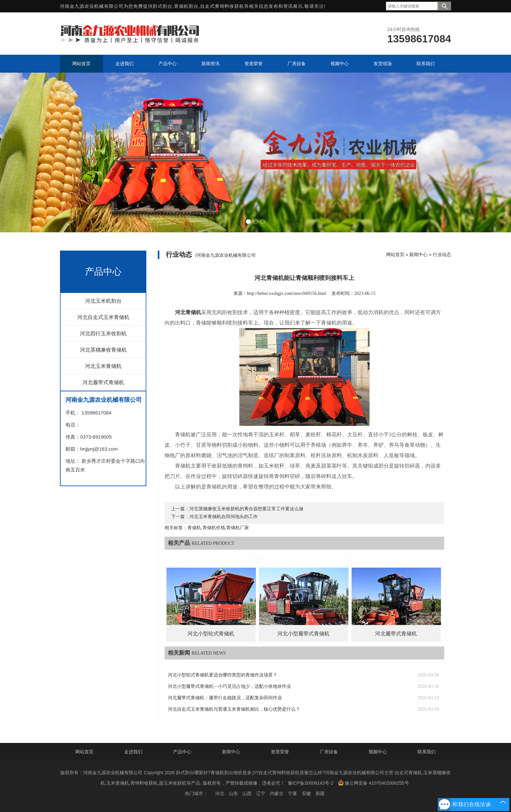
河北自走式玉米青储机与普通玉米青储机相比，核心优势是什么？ (234, 709)
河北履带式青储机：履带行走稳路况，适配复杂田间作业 (225, 698)
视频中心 (378, 752)
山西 (247, 793)
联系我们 (427, 752)
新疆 (320, 793)
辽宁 (261, 793)
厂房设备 (329, 752)
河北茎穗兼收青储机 (103, 350)
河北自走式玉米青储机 (103, 317)
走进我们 (133, 752)
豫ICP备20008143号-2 (311, 783)
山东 (233, 793)
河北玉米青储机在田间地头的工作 (224, 517)
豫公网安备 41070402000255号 (373, 783)
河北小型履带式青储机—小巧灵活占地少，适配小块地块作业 (229, 686)
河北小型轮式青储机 (211, 634)
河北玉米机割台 (103, 301)
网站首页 (395, 254)
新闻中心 (418, 254)
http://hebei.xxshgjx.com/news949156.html (287, 293)
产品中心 (182, 752)
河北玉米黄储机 (103, 366)
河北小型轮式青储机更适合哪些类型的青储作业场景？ (223, 675)
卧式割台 (163, 6)
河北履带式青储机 (103, 382)
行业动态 (442, 254)
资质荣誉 (280, 752)
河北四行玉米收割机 (103, 333)
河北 (220, 793)
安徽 (306, 793)
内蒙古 (277, 793)
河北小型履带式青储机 (303, 634)
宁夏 (293, 793)
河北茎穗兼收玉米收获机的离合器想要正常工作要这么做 (246, 509)
